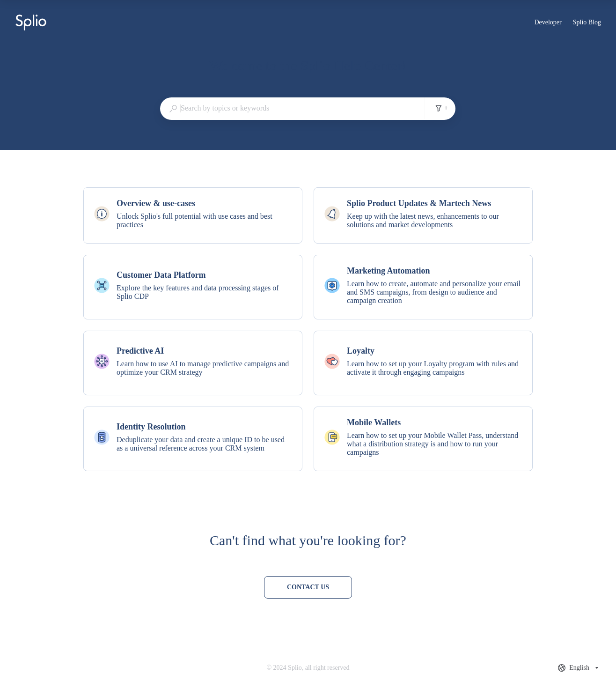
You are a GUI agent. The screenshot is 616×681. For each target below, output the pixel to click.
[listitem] (193, 215)
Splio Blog (587, 23)
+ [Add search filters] (441, 108)
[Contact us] (308, 587)
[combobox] (293, 108)
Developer (548, 23)
